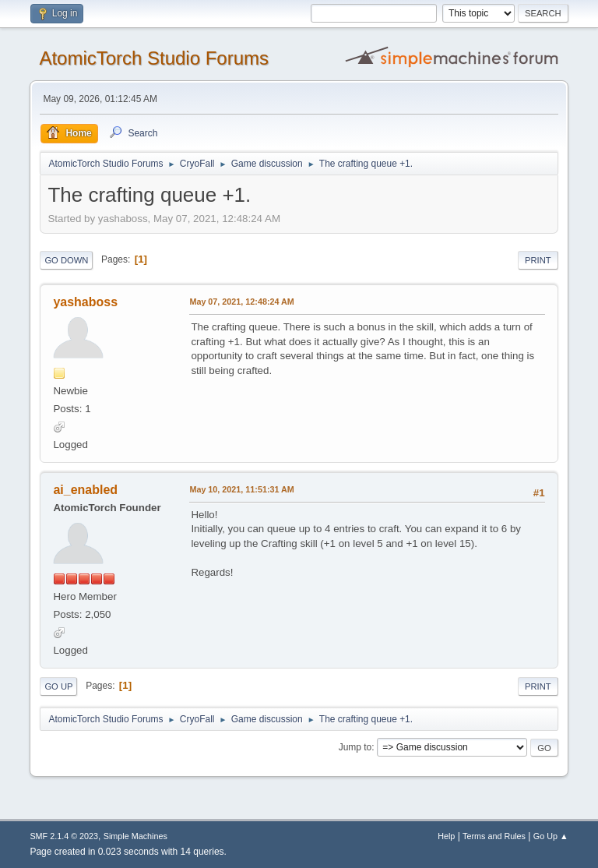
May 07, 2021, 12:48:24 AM (241, 302)
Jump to (355, 747)
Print (538, 260)
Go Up (58, 686)
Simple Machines (135, 836)
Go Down (66, 260)
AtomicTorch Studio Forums (154, 58)
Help (446, 836)
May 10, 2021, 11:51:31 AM (241, 489)
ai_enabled (85, 490)
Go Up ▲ (551, 836)
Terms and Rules (494, 836)
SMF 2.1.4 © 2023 (64, 836)
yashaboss (85, 302)
